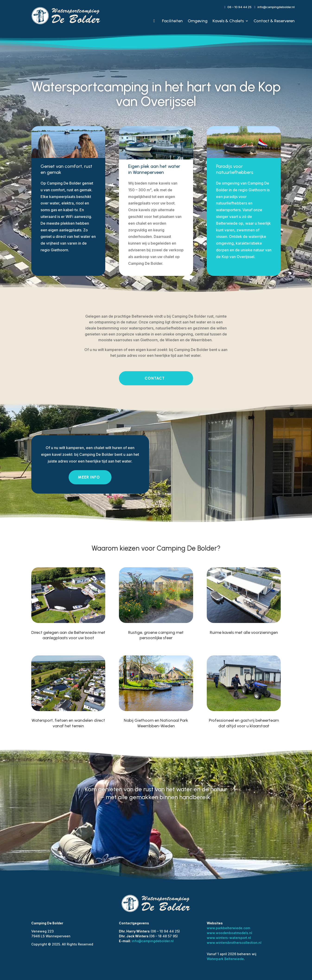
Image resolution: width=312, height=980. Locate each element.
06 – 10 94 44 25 (239, 7)
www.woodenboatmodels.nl (229, 933)
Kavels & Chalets (228, 21)
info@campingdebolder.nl (276, 7)
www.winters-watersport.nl (229, 938)
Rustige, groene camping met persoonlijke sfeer (156, 635)
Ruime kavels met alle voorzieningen (244, 632)
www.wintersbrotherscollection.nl (234, 943)
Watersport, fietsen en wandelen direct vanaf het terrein (68, 723)
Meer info (89, 477)
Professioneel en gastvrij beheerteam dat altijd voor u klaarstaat (244, 723)
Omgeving (198, 21)
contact (155, 378)
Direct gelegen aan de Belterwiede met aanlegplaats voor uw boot (68, 635)
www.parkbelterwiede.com (228, 928)
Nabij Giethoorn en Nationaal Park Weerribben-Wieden (156, 723)
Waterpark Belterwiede (225, 959)
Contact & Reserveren (274, 21)
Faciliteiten (172, 21)
